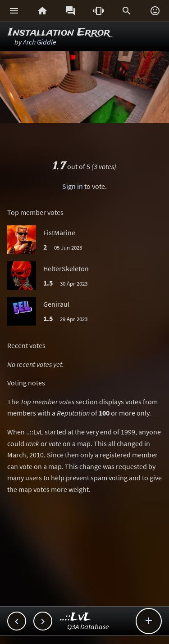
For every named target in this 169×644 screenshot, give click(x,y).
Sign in (73, 186)
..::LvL (76, 617)
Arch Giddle (40, 42)
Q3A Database (88, 626)
